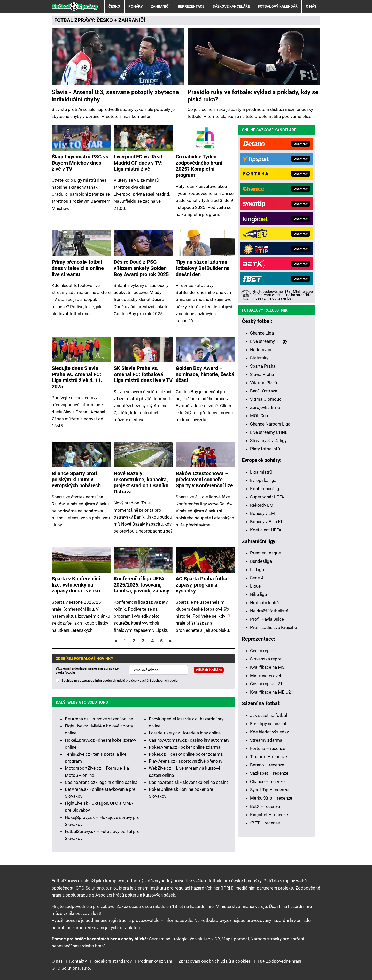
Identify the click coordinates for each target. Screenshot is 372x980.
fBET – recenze (265, 823)
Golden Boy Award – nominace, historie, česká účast (205, 374)
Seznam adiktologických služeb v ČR (184, 939)
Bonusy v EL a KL (267, 522)
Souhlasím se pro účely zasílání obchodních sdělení (121, 681)
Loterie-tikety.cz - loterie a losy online (185, 733)
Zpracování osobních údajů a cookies (215, 961)
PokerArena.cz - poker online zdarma (185, 747)
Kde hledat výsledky (269, 732)
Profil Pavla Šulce (267, 619)
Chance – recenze (267, 781)
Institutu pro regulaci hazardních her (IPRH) (192, 888)
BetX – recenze (265, 806)
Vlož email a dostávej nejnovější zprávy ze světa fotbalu (87, 670)
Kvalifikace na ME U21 (272, 692)
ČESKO (105, 20)
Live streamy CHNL (269, 432)
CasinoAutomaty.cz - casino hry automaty (189, 740)
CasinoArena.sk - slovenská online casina (189, 782)
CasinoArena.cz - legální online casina (101, 782)
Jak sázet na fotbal (269, 715)
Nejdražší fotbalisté (269, 611)
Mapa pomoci (235, 939)
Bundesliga (261, 561)
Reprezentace (191, 6)
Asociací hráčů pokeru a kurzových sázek (135, 895)
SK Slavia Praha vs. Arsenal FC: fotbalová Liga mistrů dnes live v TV (143, 374)
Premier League (265, 553)
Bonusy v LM (262, 513)
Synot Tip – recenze (269, 790)
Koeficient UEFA (266, 530)
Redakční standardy (113, 961)
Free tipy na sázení (268, 724)
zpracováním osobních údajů (104, 681)
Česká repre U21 (266, 684)
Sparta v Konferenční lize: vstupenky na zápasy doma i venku (76, 585)
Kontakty (78, 961)
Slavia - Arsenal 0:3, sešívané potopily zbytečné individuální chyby (115, 96)
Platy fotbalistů (265, 449)
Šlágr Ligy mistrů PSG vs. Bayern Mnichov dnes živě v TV (81, 163)
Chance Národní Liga (270, 424)
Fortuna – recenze (268, 748)
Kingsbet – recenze (269, 815)
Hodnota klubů (264, 603)
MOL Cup (259, 416)
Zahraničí (160, 6)
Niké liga (258, 594)
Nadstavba (261, 350)
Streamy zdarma (266, 740)
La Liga (257, 569)
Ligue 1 (257, 586)
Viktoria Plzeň (263, 383)
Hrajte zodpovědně (70, 906)
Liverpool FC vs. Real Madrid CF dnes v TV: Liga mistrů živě (138, 163)
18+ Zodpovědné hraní (279, 961)
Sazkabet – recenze (269, 773)
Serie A (257, 578)
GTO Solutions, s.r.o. (71, 968)
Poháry (136, 6)
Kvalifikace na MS (267, 667)
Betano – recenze (267, 765)
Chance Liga (262, 333)
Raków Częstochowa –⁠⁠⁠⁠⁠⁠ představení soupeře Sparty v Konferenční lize (204, 480)
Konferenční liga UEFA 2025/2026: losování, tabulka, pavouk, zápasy (141, 585)
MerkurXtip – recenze (271, 798)
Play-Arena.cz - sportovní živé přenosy (186, 761)
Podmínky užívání (155, 961)
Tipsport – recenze (269, 757)
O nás (311, 6)
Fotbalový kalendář (278, 6)
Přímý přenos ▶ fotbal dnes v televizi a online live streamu (78, 268)
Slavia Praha (262, 374)
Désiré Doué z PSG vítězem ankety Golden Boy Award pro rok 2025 (141, 268)
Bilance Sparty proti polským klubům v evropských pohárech (76, 480)
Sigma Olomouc (266, 399)
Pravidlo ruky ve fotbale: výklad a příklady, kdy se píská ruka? (253, 96)
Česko (114, 6)
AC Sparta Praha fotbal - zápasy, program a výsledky (204, 585)
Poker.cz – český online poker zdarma (186, 754)
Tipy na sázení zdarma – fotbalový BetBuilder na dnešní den (204, 268)
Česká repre (262, 651)
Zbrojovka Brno (265, 407)
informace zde (178, 920)
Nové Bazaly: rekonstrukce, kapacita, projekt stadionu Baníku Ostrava (141, 483)
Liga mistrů (261, 472)
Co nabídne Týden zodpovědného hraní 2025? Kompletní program (199, 166)
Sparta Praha (263, 366)
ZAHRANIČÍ (132, 20)
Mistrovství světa (267, 675)
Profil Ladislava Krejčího (274, 627)
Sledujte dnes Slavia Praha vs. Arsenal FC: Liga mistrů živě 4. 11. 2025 (77, 377)
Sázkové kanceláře (231, 6)
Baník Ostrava (264, 391)
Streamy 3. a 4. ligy (268, 440)
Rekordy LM (262, 505)
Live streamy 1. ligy (269, 341)
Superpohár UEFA (267, 497)
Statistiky (259, 358)
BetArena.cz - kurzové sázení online (99, 719)
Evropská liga (263, 480)
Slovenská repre (266, 659)
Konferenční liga (266, 489)
